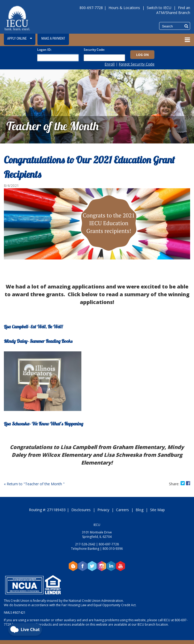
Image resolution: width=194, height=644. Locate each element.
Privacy (103, 510)
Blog (139, 510)
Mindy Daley (16, 342)
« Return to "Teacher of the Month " (34, 484)
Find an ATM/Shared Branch (173, 10)
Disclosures (81, 510)
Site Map (157, 510)
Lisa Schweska (17, 424)
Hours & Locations (124, 8)
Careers (122, 510)
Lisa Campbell (16, 327)
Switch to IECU (159, 8)
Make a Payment (53, 39)
